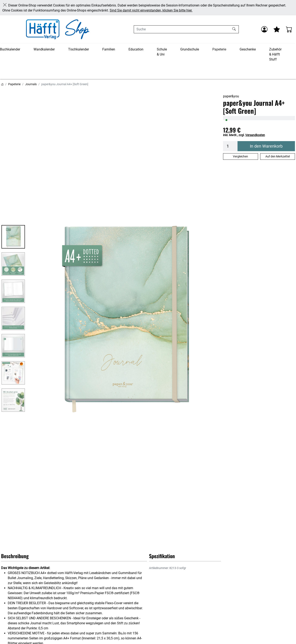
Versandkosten (255, 135)
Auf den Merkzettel (278, 156)
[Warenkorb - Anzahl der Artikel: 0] (289, 29)
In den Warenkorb (266, 146)
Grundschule (190, 49)
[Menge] (230, 146)
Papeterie (219, 49)
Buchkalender (10, 49)
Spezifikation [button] (162, 556)
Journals (31, 84)
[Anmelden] (264, 29)
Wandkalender (44, 49)
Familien (109, 49)
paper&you (231, 96)
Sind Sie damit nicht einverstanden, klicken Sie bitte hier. (151, 10)
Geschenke (248, 49)
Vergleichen (240, 156)
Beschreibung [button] (15, 556)
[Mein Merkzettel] (277, 29)
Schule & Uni (162, 52)
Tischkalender (79, 49)
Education (136, 49)
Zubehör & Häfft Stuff (275, 54)
